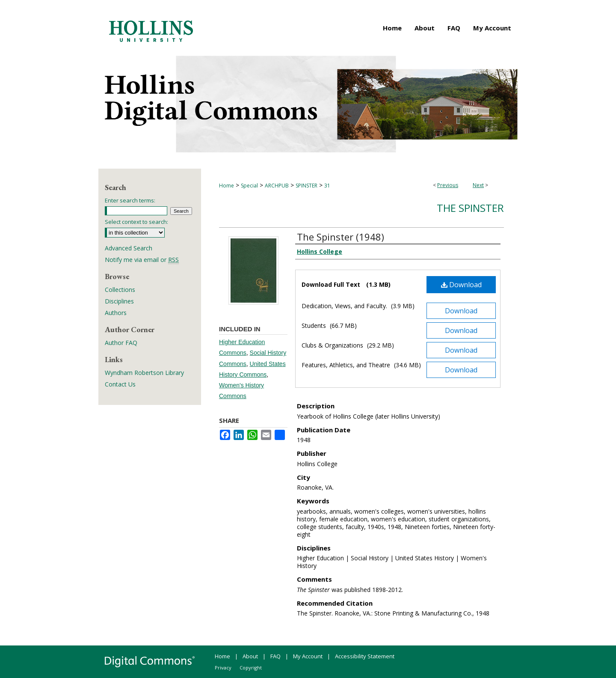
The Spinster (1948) (341, 237)
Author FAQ (121, 343)
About (250, 656)
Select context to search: (136, 222)
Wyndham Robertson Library (144, 373)
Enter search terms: (130, 200)
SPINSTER (307, 186)
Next (478, 185)
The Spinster (470, 208)
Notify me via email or (142, 260)
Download (461, 285)
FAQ (275, 656)
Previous (448, 185)
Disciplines (119, 301)
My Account (308, 656)
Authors (116, 313)
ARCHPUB (277, 186)
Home (227, 186)
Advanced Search (129, 248)
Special (249, 186)
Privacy (223, 668)
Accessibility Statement (365, 656)
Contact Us (120, 384)
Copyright (251, 668)
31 (327, 186)
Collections (120, 290)
